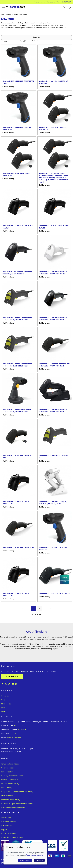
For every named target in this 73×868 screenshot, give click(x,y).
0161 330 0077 (23, 730)
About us (5, 696)
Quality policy (7, 796)
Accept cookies (25, 860)
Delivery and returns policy (13, 776)
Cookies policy (8, 768)
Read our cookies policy (35, 855)
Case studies (7, 826)
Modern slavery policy (11, 800)
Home (3, 15)
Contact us (6, 700)
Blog (3, 708)
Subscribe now (12, 676)
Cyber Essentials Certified (12, 838)
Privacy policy (7, 772)
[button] (3, 8)
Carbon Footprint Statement (13, 808)
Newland (24, 15)
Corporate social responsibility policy (17, 792)
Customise (39, 860)
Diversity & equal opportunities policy (17, 804)
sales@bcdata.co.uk (15, 738)
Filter (37, 38)
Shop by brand (13, 15)
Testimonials (6, 818)
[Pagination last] (50, 609)
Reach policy (7, 788)
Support (5, 830)
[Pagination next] (45, 609)
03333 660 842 (19, 726)
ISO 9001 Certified (9, 834)
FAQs (3, 712)
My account (6, 704)
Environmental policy (10, 784)
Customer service (9, 822)
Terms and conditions (10, 764)
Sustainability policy (10, 780)
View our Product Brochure (37, 2)
